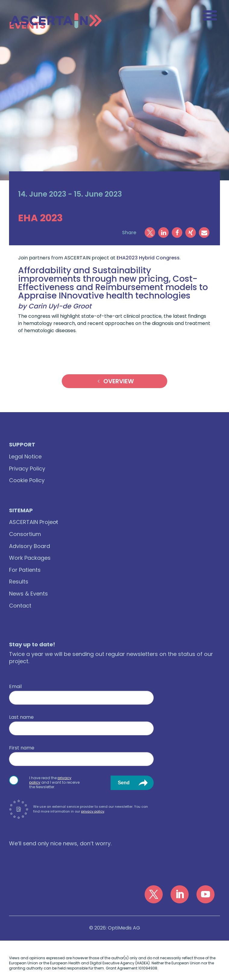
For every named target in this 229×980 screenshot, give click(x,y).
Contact (20, 606)
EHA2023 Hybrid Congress (148, 258)
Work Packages (30, 558)
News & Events (28, 594)
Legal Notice (25, 456)
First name (22, 748)
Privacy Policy (27, 469)
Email (15, 687)
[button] (150, 233)
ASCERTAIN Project (34, 522)
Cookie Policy (27, 480)
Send (124, 783)
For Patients (25, 570)
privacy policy (93, 811)
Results (19, 582)
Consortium (25, 534)
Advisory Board (30, 546)
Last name (21, 717)
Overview (119, 381)
